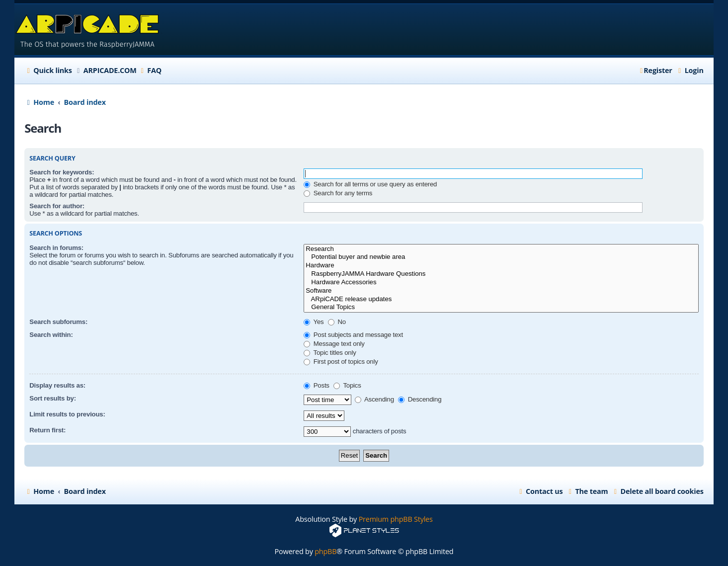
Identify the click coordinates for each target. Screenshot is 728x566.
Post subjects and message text (353, 335)
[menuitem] (150, 71)
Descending (420, 399)
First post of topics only (341, 362)
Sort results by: (53, 398)
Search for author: (57, 206)
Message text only (334, 344)
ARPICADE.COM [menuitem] (110, 70)
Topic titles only (330, 353)
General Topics (501, 307)
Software (501, 291)
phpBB (325, 551)
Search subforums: (58, 322)
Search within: (51, 335)
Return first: (47, 430)
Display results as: (57, 385)
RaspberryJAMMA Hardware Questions (501, 274)
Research (501, 249)
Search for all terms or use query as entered (370, 184)
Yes (314, 322)
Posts (316, 385)
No (337, 322)
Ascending (374, 399)
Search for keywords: (62, 172)
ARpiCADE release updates (501, 299)
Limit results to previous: (67, 414)
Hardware (501, 266)
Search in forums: (56, 248)
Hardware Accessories (501, 283)
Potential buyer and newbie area (501, 257)
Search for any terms (338, 193)
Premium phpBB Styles (396, 519)
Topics (347, 385)
